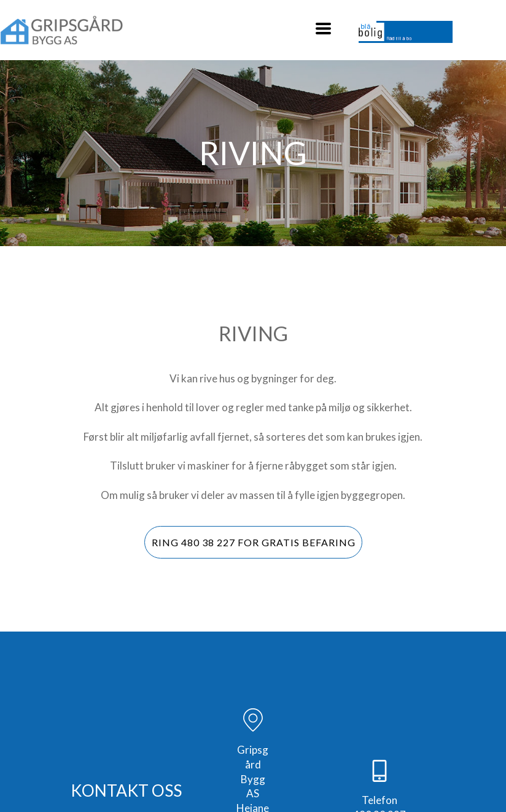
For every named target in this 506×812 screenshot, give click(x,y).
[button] (323, 29)
